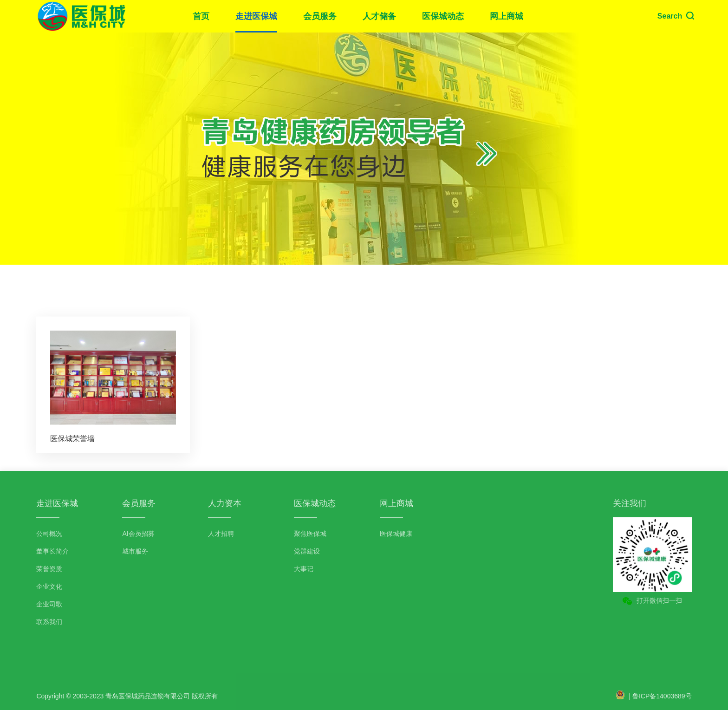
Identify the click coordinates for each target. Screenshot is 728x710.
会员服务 (320, 16)
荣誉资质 (49, 569)
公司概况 (49, 534)
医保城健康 (396, 534)
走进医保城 (256, 16)
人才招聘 (221, 534)
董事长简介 (52, 551)
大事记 (304, 569)
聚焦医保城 (310, 534)
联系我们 (49, 622)
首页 (201, 16)
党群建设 (307, 551)
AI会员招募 (138, 534)
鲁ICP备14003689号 (662, 696)
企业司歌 (49, 604)
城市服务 (135, 551)
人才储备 (379, 16)
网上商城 (507, 16)
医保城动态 (443, 16)
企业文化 (49, 586)
